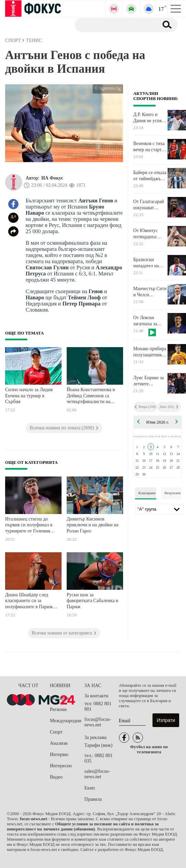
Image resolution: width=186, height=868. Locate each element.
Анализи (59, 743)
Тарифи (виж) (98, 745)
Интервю (59, 755)
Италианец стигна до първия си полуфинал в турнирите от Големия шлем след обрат (29, 526)
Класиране (147, 493)
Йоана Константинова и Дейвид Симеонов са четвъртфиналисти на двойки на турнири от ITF (93, 396)
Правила (93, 799)
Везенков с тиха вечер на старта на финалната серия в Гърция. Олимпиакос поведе (149, 147)
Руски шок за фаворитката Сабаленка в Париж (92, 601)
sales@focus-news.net (97, 774)
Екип (90, 788)
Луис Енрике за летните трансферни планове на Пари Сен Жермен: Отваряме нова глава (150, 381)
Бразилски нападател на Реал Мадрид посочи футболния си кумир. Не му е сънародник (148, 263)
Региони (58, 709)
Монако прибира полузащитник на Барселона (150, 352)
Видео (56, 777)
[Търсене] (114, 25)
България (59, 698)
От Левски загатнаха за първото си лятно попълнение (145, 321)
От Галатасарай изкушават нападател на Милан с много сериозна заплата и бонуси (149, 205)
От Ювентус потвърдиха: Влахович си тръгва (146, 234)
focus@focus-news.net (98, 722)
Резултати (172, 493)
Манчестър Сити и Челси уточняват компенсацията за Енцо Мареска (150, 292)
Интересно (61, 766)
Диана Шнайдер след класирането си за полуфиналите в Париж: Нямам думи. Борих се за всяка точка (31, 602)
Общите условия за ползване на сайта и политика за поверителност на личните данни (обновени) (83, 827)
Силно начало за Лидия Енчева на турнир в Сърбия (29, 396)
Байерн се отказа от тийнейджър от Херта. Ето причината (150, 176)
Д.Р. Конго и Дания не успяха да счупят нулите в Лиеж (150, 118)
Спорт (56, 732)
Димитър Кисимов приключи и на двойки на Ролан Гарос (93, 525)
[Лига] (160, 509)
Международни (66, 721)
